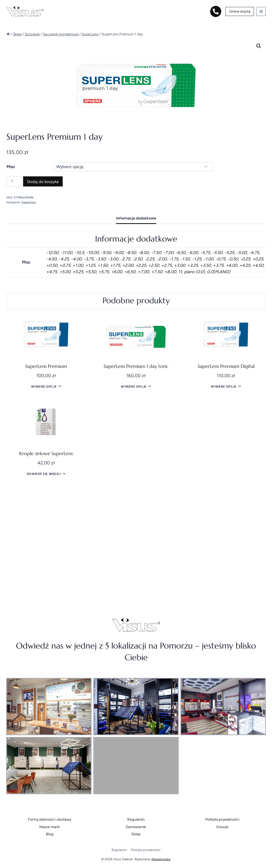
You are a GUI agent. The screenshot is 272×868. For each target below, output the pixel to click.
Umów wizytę (240, 11)
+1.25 (90, 265)
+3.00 (180, 265)
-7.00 (168, 253)
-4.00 (76, 259)
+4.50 (258, 265)
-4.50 (51, 259)
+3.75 (218, 265)
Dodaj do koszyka (43, 182)
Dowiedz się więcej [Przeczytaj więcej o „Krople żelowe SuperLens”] (46, 474)
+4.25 (245, 265)
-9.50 (106, 253)
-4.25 (64, 259)
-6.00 (193, 253)
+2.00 (128, 265)
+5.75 (104, 272)
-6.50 (181, 253)
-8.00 (143, 253)
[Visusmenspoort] (223, 707)
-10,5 (79, 253)
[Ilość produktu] (14, 181)
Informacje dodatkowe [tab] (136, 218)
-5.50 (217, 253)
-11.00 (66, 253)
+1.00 (78, 265)
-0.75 (220, 259)
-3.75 (89, 259)
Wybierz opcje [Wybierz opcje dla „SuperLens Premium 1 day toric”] (136, 386)
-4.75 (254, 253)
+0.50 (52, 265)
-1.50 (185, 259)
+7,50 (157, 272)
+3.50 (205, 265)
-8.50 (131, 253)
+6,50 (130, 272)
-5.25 (229, 253)
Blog (50, 834)
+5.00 (65, 272)
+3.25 (193, 265)
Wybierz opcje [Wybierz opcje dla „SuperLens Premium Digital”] (226, 386)
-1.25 (197, 259)
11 (180, 272)
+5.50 (91, 272)
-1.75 (174, 259)
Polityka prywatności (222, 819)
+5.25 (78, 272)
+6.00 (117, 272)
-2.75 (125, 259)
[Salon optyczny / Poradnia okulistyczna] (49, 707)
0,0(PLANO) (219, 272)
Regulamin (136, 819)
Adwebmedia (161, 859)
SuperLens (29, 202)
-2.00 (162, 259)
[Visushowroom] (136, 707)
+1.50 (103, 265)
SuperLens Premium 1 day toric (136, 366)
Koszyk (222, 827)
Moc (11, 167)
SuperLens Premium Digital (226, 366)
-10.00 (93, 253)
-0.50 (233, 259)
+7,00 (143, 272)
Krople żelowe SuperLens (46, 453)
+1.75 (115, 265)
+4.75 (52, 272)
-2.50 (137, 259)
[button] (259, 46)
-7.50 (156, 253)
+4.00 (231, 265)
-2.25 (149, 259)
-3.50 (101, 259)
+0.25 (258, 259)
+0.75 (65, 265)
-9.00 (118, 253)
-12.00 (52, 253)
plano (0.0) (194, 272)
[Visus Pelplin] (136, 766)
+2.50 (154, 265)
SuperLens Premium (46, 366)
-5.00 (242, 253)
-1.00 (208, 259)
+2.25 (141, 265)
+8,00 (170, 272)
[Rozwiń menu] (261, 11)
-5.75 (205, 253)
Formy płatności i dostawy (50, 819)
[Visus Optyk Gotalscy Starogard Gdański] (49, 766)
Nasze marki (50, 827)
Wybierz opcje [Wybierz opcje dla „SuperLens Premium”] (46, 386)
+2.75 (167, 265)
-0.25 (245, 259)
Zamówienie (136, 827)
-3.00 (113, 259)
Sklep (136, 834)
